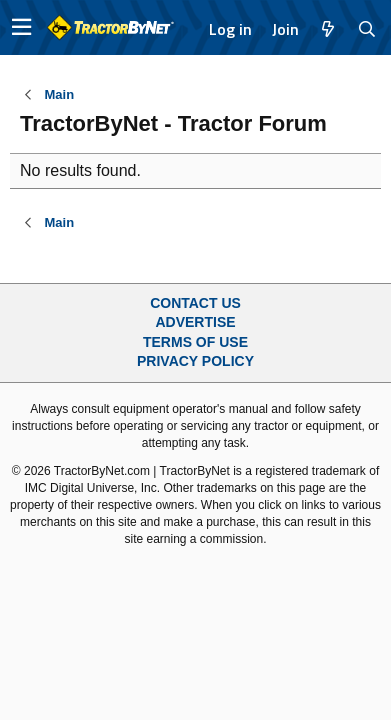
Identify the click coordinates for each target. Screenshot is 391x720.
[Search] (367, 29)
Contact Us (195, 303)
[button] (21, 27)
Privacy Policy (195, 361)
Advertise (195, 322)
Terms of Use (195, 342)
